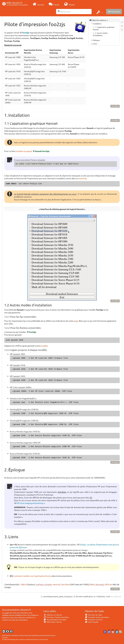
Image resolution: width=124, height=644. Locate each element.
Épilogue (96, 40)
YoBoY (23, 584)
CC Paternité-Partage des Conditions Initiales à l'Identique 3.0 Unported (25, 639)
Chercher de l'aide (93, 615)
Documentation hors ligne (55, 620)
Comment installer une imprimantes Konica (32, 576)
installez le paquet (24, 151)
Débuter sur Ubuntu (53, 615)
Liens (95, 44)
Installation (97, 24)
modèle (44, 346)
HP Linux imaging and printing (30, 503)
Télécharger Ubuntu (53, 622)
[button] (99, 12)
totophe (48, 584)
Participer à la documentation (56, 617)
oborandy (99, 584)
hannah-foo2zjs (42, 151)
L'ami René (65, 584)
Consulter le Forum (94, 620)
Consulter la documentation (97, 617)
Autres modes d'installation (100, 34)
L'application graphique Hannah (104, 28)
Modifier (116, 106)
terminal (83, 178)
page (76, 321)
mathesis (40, 584)
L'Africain (108, 584)
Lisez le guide (92, 622)
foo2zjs (26, 33)
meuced (56, 584)
